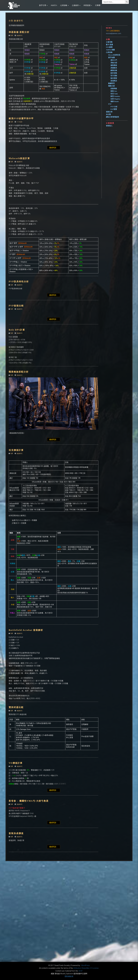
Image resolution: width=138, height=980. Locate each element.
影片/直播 (109, 45)
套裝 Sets (114, 91)
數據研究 (20, 35)
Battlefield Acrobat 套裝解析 (26, 630)
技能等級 (114, 89)
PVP (110, 104)
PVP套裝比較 (16, 306)
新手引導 (43, 5)
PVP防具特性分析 (19, 282)
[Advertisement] (118, 162)
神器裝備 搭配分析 (19, 32)
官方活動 (114, 76)
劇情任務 (114, 70)
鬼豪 (11, 35)
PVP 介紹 (114, 107)
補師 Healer (115, 101)
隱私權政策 (69, 976)
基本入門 (114, 60)
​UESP (80, 971)
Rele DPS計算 (17, 330)
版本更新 (114, 78)
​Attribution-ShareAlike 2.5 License (86, 968)
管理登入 (109, 126)
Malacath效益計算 (19, 158)
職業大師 (111, 86)
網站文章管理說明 (112, 117)
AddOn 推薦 (110, 50)
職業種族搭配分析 (19, 372)
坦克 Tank (114, 94)
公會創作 (76, 5)
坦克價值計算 (16, 450)
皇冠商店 (114, 81)
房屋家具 (114, 68)
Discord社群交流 (114, 55)
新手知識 (111, 58)
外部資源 (88, 5)
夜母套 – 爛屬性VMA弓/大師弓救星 (29, 801)
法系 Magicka (115, 99)
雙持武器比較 (16, 707)
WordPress (85, 965)
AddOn (54, 5)
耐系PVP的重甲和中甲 (21, 118)
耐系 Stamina (115, 96)
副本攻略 (114, 73)
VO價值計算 (16, 763)
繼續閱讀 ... (55, 147)
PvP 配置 (20, 122)
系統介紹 (114, 63)
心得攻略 (64, 5)
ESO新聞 (109, 47)
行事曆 (98, 5)
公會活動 (109, 42)
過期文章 (109, 112)
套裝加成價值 (16, 833)
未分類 (108, 114)
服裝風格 (114, 65)
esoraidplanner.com (114, 33)
